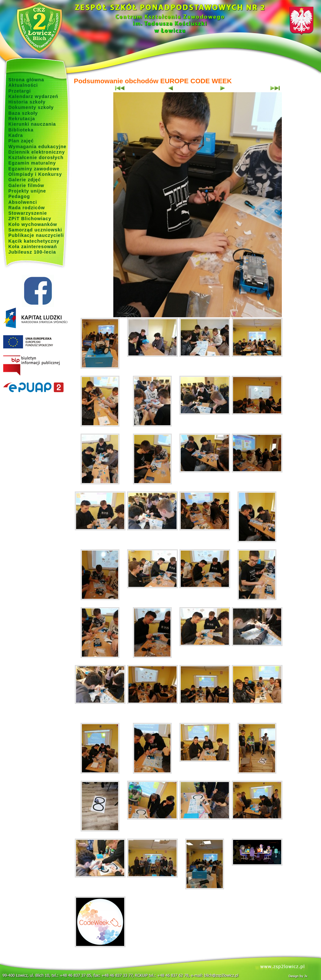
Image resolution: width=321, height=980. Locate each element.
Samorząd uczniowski (35, 230)
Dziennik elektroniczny (37, 152)
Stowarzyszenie (28, 213)
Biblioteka (21, 130)
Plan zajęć (21, 141)
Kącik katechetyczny (34, 241)
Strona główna (26, 80)
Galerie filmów (26, 185)
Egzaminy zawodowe (34, 169)
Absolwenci (23, 202)
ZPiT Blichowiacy (30, 219)
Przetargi (20, 91)
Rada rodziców (27, 208)
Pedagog (19, 196)
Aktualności (23, 85)
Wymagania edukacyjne (37, 147)
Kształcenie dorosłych (36, 157)
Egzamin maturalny (32, 163)
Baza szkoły (23, 113)
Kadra (16, 135)
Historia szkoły (27, 102)
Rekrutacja (22, 119)
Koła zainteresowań (33, 247)
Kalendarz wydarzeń (33, 96)
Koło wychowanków (33, 224)
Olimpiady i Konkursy (35, 174)
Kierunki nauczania (32, 124)
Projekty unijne (27, 191)
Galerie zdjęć (25, 180)
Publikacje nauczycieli (36, 235)
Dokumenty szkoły (31, 107)
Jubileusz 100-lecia (32, 252)
